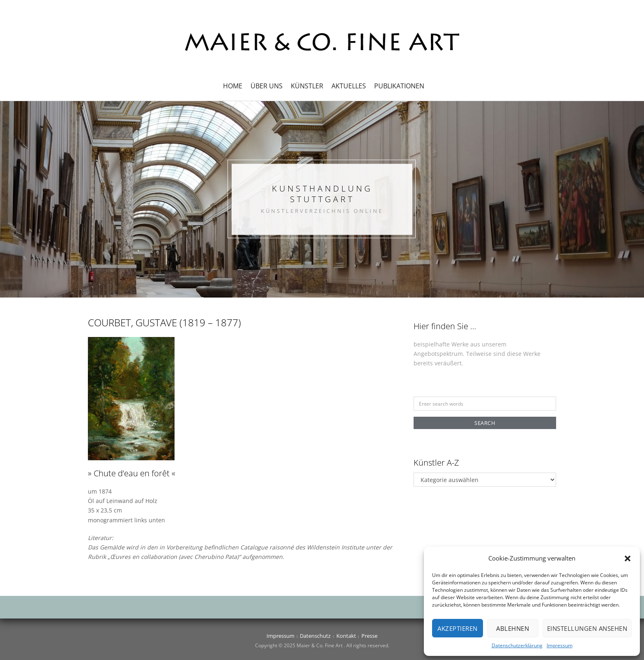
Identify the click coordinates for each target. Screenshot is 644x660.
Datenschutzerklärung (517, 645)
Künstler (307, 86)
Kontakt (346, 636)
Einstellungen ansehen (587, 628)
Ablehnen (513, 628)
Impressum (560, 645)
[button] (628, 558)
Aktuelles (349, 86)
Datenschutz (315, 636)
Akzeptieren (458, 628)
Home (233, 86)
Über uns (267, 86)
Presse (369, 636)
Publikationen (399, 86)
